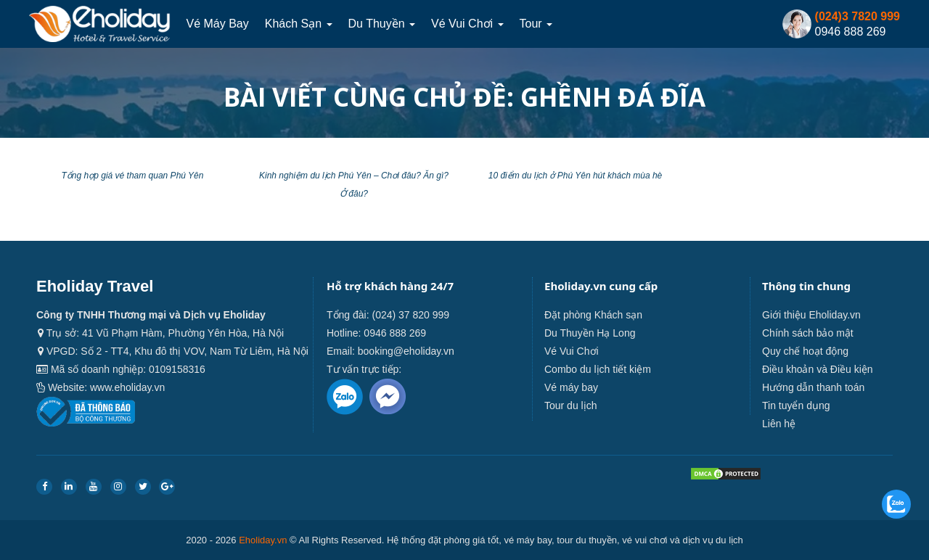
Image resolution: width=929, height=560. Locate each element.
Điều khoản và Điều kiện (818, 369)
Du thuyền (382, 24)
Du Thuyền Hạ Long (590, 333)
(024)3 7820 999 (858, 16)
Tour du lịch (570, 405)
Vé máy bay (217, 24)
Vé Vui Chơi (467, 24)
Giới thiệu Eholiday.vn (811, 315)
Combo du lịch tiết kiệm (598, 369)
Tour (536, 24)
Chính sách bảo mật (808, 333)
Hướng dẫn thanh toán (813, 387)
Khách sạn (299, 24)
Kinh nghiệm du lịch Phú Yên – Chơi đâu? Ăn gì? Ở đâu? (354, 185)
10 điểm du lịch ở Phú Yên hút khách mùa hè (576, 176)
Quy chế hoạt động (805, 351)
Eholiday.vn (263, 540)
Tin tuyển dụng (796, 405)
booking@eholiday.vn (406, 351)
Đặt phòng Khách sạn (593, 315)
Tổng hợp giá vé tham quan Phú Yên (133, 176)
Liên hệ (779, 424)
